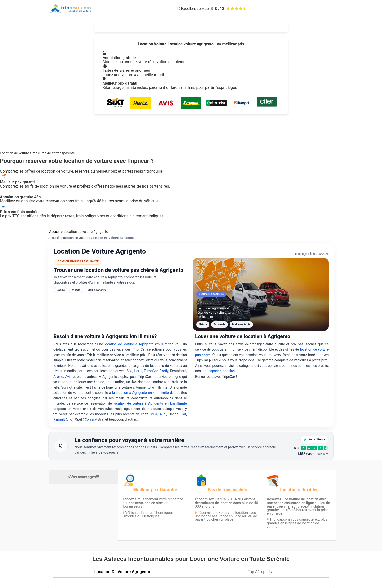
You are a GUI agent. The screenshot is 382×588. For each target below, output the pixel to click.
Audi (163, 414)
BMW (154, 414)
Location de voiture (75, 238)
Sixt (129, 371)
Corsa (89, 419)
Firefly (164, 371)
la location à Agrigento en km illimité (141, 393)
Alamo (58, 377)
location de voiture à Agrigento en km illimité (150, 403)
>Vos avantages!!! (84, 477)
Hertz (138, 371)
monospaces (211, 371)
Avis (69, 377)
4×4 (232, 371)
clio (69, 419)
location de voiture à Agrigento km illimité (138, 344)
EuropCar (151, 371)
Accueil (55, 232)
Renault (59, 419)
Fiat (183, 414)
